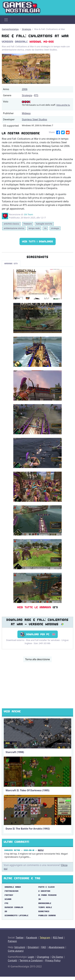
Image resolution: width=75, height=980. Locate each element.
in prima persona (47, 895)
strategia (55, 228)
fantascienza (12, 891)
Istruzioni (20, 947)
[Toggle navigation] (6, 20)
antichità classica (11, 224)
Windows (35, 42)
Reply (41, 850)
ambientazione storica (14, 228)
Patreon (12, 941)
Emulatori (33, 947)
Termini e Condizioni (31, 960)
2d (6, 911)
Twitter (20, 938)
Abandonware (56, 947)
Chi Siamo (57, 957)
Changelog (43, 957)
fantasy (9, 895)
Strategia (27, 29)
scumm (8, 899)
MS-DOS (49, 42)
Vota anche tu (63, 105)
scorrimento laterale (17, 915)
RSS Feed (58, 938)
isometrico (44, 911)
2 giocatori (44, 891)
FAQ (44, 947)
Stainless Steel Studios (34, 119)
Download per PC (38, 634)
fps (7, 903)
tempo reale (34, 228)
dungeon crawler (14, 907)
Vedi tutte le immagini (34, 607)
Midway (26, 113)
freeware (28, 224)
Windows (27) (11, 264)
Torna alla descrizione (38, 659)
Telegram (45, 938)
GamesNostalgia (10, 29)
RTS (36, 95)
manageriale (45, 903)
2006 (25, 89)
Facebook (32, 938)
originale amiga (13, 887)
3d (40, 899)
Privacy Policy (53, 960)
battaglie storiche (44, 224)
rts (45, 228)
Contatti (12, 960)
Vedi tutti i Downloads (38, 241)
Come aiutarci (16, 951)
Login (31, 957)
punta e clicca (46, 887)
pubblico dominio (47, 915)
